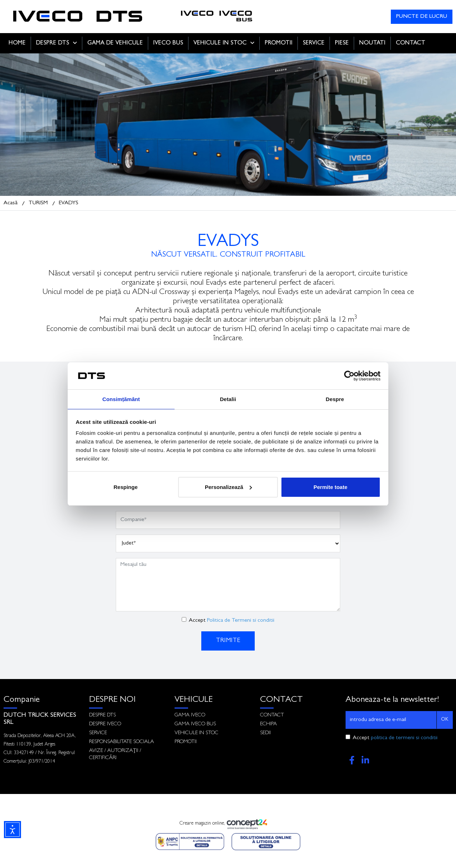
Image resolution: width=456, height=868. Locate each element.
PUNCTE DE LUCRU (422, 17)
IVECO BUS (168, 43)
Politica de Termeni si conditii (241, 621)
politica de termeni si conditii (404, 738)
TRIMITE (228, 641)
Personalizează (228, 487)
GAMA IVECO (190, 716)
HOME (17, 43)
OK (445, 720)
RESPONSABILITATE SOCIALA (121, 742)
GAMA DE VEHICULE (115, 43)
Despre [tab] (335, 399)
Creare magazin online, (228, 824)
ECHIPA (268, 724)
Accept (232, 621)
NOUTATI (372, 43)
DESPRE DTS (56, 43)
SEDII (265, 733)
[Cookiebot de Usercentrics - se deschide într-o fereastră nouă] (349, 375)
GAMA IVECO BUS (195, 724)
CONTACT (411, 43)
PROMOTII (279, 43)
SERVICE (314, 43)
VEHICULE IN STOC (224, 43)
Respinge (126, 487)
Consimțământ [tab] (121, 399)
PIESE (342, 43)
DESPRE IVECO (105, 724)
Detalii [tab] (228, 399)
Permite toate (330, 487)
